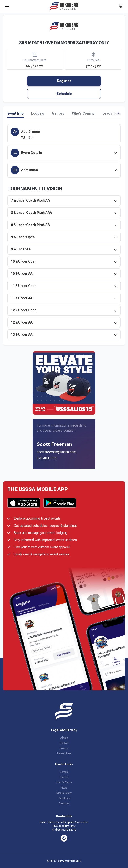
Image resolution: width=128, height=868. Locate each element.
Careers (64, 772)
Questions (64, 798)
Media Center (64, 793)
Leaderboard (113, 114)
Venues (58, 114)
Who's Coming (83, 114)
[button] (118, 113)
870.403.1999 (47, 458)
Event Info (15, 114)
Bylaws (64, 743)
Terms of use (64, 753)
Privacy (64, 748)
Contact (64, 777)
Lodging (38, 114)
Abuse (64, 738)
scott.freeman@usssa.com (56, 452)
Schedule (64, 94)
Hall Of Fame (64, 782)
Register (64, 81)
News (64, 788)
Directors (64, 803)
